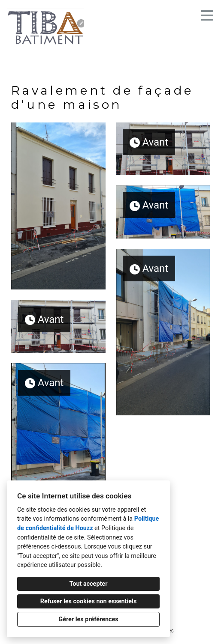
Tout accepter (89, 584)
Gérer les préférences (88, 619)
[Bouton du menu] (207, 15)
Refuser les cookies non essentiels (89, 601)
